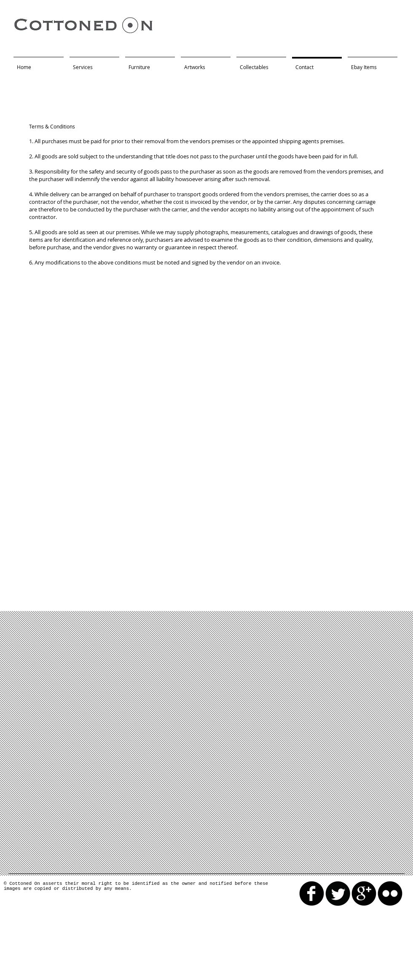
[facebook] (312, 893)
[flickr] (390, 893)
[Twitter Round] (338, 893)
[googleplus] (364, 893)
